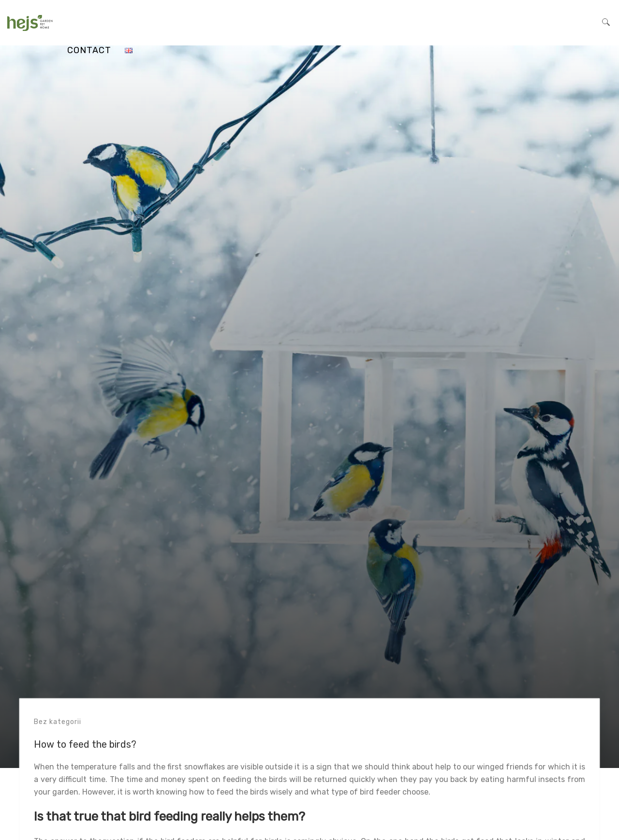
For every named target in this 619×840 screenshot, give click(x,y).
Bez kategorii (58, 722)
